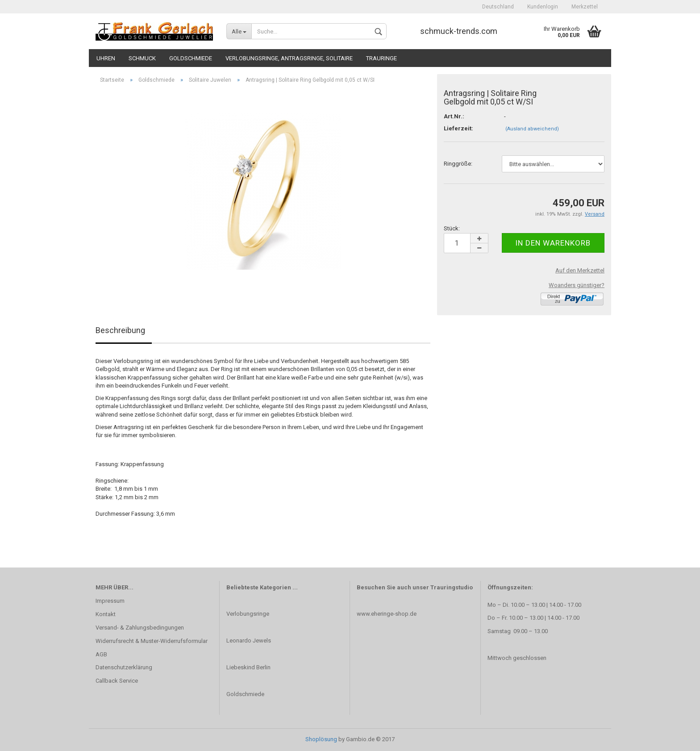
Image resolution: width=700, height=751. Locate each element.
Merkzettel (585, 7)
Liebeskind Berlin (248, 667)
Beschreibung (120, 330)
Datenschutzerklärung (124, 667)
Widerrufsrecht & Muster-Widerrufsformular (152, 641)
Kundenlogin (543, 7)
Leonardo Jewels (249, 640)
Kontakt (106, 614)
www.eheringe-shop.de (387, 614)
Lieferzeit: (458, 128)
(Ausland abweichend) (532, 129)
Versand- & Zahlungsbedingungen (140, 628)
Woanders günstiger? (577, 285)
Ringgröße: (458, 164)
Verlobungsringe (248, 614)
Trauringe (381, 58)
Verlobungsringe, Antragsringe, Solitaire (289, 58)
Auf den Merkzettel (580, 270)
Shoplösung (321, 739)
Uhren (106, 58)
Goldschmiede (191, 58)
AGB (101, 654)
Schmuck (142, 58)
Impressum (110, 601)
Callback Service (117, 681)
